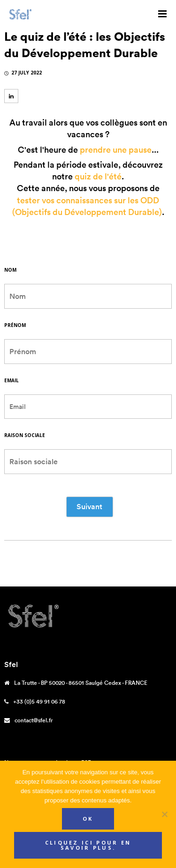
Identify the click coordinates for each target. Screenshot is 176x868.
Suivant (89, 507)
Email (11, 380)
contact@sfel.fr (34, 720)
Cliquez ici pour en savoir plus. (88, 845)
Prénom (15, 325)
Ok (88, 819)
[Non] (164, 814)
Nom (10, 270)
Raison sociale (25, 435)
